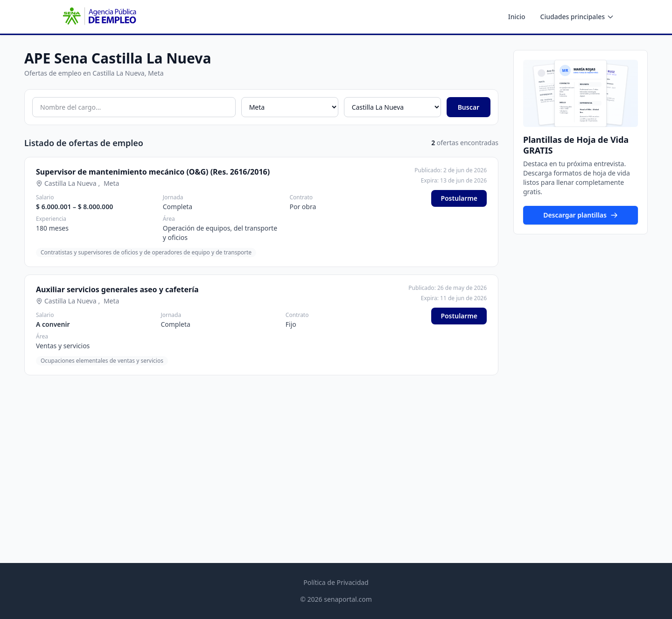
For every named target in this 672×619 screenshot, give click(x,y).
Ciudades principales (577, 17)
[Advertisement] (581, 386)
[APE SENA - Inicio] (98, 17)
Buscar (469, 107)
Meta (112, 183)
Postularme (459, 198)
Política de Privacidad (336, 582)
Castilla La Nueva (70, 183)
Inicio (517, 17)
